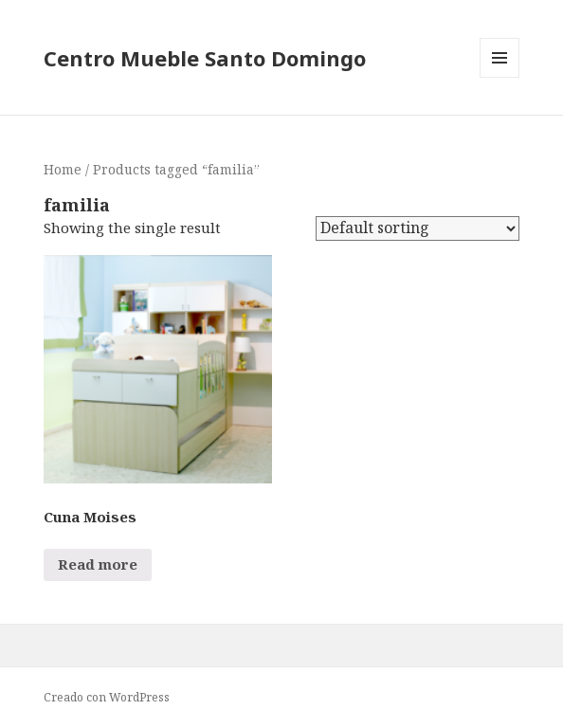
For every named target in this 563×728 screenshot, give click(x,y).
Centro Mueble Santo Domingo (205, 58)
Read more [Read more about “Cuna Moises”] (98, 564)
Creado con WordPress (107, 697)
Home (63, 169)
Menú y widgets (500, 77)
